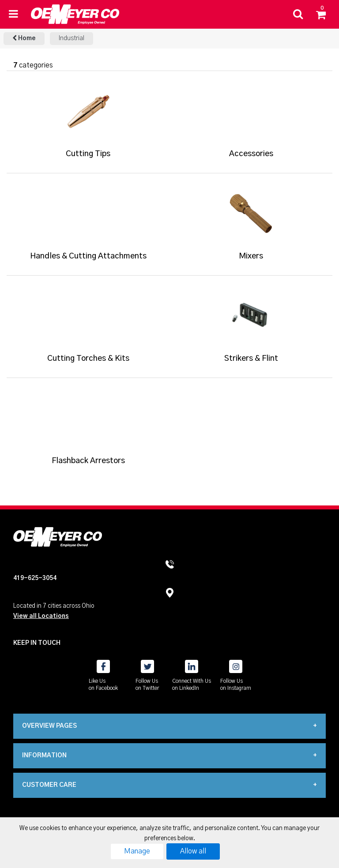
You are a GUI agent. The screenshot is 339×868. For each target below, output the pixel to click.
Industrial (72, 38)
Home (24, 38)
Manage (137, 851)
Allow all (193, 851)
